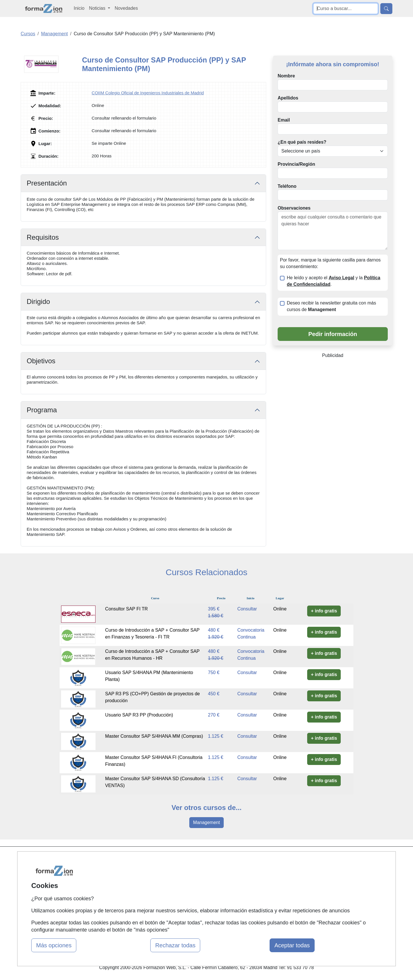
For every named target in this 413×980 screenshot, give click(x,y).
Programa (42, 410)
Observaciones (294, 208)
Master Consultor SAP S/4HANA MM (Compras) (154, 736)
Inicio (79, 8)
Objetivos (41, 361)
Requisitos (43, 237)
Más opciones (54, 945)
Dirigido (38, 301)
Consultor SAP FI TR (127, 609)
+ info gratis (324, 611)
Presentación (47, 183)
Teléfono (287, 186)
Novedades (126, 8)
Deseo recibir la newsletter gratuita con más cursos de (331, 306)
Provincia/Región (296, 164)
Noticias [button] (98, 8)
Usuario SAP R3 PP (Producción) (139, 715)
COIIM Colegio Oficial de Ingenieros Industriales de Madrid (148, 93)
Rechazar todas (175, 945)
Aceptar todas (292, 945)
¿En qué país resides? (302, 142)
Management (206, 822)
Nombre (286, 76)
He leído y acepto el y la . (334, 281)
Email (284, 120)
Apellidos (288, 98)
